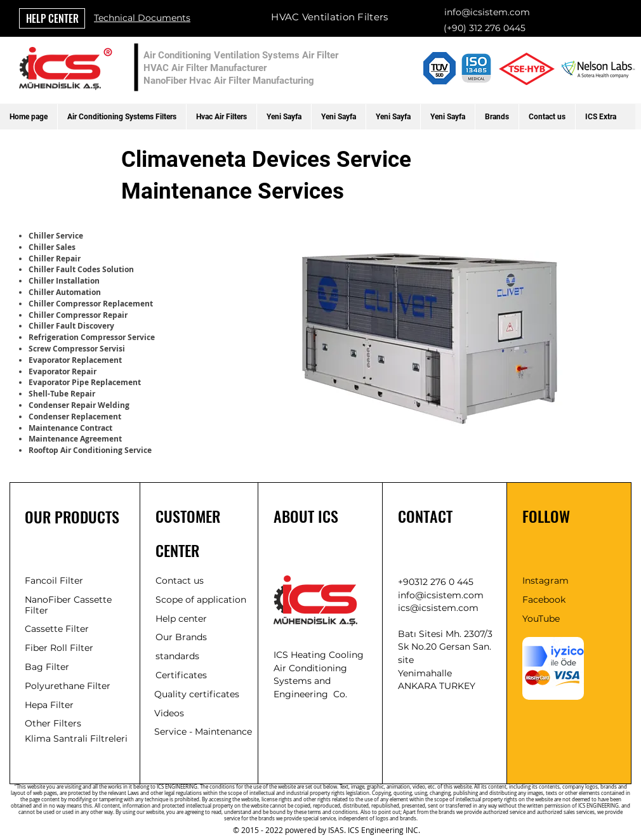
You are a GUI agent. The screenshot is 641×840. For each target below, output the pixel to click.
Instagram (545, 581)
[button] (122, 117)
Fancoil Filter (54, 581)
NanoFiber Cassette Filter (68, 605)
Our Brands (181, 637)
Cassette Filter (57, 629)
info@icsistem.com (487, 12)
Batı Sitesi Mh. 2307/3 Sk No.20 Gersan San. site (445, 647)
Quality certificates (197, 694)
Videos (169, 713)
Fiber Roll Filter (59, 648)
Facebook (544, 600)
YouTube (541, 619)
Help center (181, 619)
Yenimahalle (425, 673)
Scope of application (201, 600)
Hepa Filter (49, 705)
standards (177, 656)
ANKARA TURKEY (437, 686)
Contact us (180, 581)
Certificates (181, 675)
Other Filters (53, 723)
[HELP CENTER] (52, 18)
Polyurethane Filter (68, 686)
